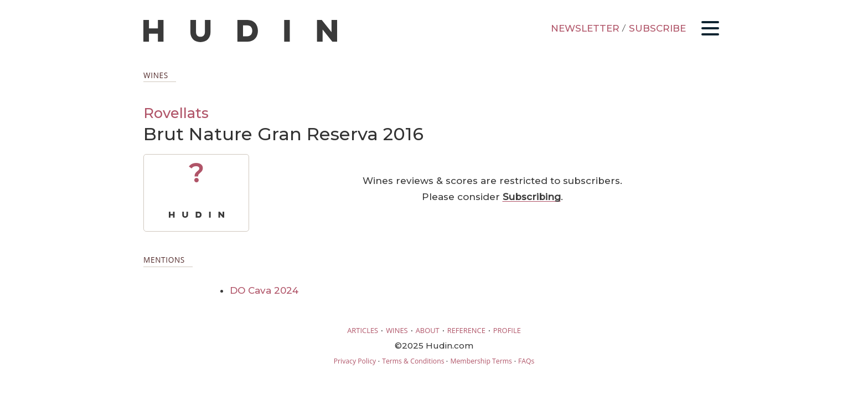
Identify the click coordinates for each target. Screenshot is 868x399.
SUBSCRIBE (657, 28)
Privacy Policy (355, 361)
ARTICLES (363, 330)
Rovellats (176, 113)
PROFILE (507, 330)
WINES (397, 330)
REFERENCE (466, 330)
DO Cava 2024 (264, 290)
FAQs (526, 361)
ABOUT (428, 330)
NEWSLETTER (585, 28)
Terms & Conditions (413, 361)
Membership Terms (481, 361)
